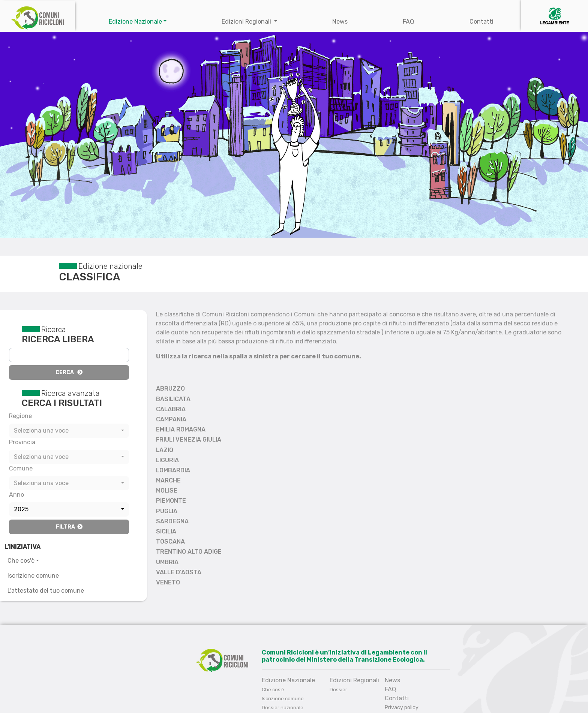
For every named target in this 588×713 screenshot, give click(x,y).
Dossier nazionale (283, 708)
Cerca (69, 372)
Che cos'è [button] (21, 561)
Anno (16, 495)
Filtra (69, 527)
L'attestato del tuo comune (46, 591)
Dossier (338, 690)
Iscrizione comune (33, 576)
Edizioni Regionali (247, 22)
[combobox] (69, 431)
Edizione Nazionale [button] (135, 22)
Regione (20, 416)
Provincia (22, 442)
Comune (21, 468)
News (340, 22)
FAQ (408, 22)
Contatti (481, 22)
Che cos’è (273, 690)
